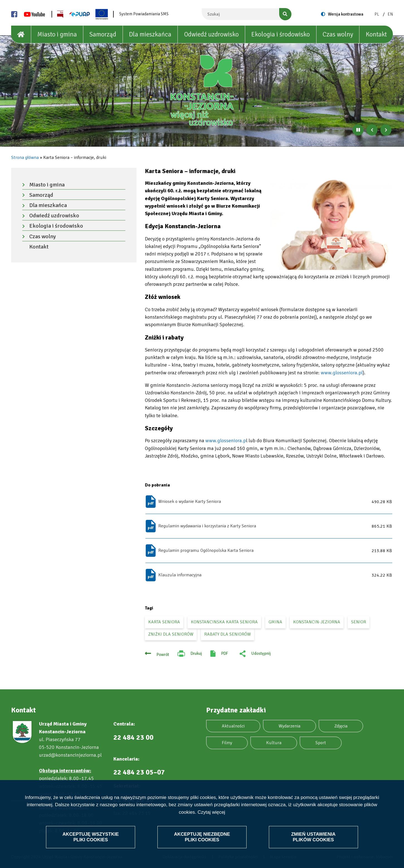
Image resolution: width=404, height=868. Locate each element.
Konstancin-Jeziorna (317, 622)
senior (359, 622)
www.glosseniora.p (225, 441)
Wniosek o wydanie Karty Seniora (190, 501)
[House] (21, 35)
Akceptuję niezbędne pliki (202, 837)
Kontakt (376, 34)
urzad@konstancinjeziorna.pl (70, 755)
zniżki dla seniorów (171, 634)
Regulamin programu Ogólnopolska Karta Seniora (206, 550)
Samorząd (103, 34)
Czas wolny (338, 34)
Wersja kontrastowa (346, 14)
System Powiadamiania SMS (144, 14)
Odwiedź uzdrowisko (211, 34)
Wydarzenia (289, 726)
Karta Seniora (164, 622)
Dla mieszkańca (150, 34)
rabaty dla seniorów (227, 634)
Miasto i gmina (57, 34)
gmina (275, 622)
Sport (321, 743)
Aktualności (233, 726)
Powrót (163, 655)
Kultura (274, 743)
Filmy (227, 743)
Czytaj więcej (211, 812)
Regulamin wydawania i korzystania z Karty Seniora (207, 526)
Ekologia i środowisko (281, 34)
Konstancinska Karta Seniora (224, 622)
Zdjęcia (341, 726)
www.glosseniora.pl (342, 373)
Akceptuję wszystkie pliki (91, 837)
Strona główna (25, 158)
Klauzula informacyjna (180, 575)
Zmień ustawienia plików (313, 837)
